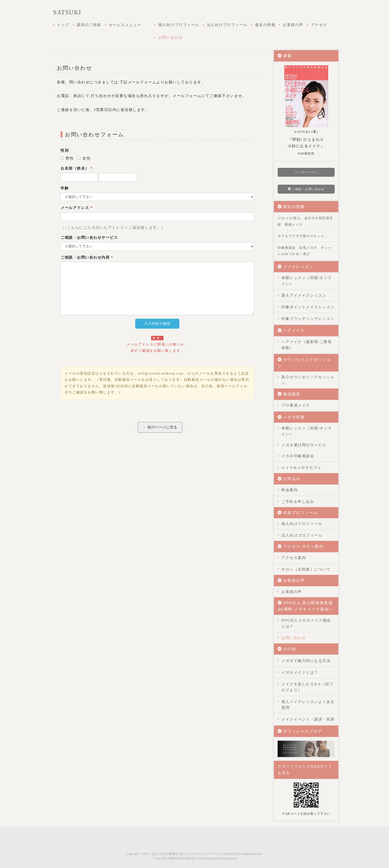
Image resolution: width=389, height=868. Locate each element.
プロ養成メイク (296, 405)
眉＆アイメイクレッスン (304, 295)
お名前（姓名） (77, 168)
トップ (63, 25)
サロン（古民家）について (306, 569)
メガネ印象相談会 (298, 456)
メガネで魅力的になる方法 (306, 661)
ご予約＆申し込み (298, 502)
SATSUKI (67, 12)
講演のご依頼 (89, 25)
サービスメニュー (130, 25)
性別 (65, 150)
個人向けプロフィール (179, 25)
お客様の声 (293, 25)
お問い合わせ (171, 37)
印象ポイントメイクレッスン (308, 307)
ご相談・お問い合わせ (306, 189)
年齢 (65, 188)
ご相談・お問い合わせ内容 (87, 257)
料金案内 (290, 490)
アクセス (319, 25)
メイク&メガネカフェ (301, 468)
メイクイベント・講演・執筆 (308, 719)
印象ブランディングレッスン (308, 319)
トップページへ (306, 172)
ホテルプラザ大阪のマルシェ (301, 236)
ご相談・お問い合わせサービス (89, 238)
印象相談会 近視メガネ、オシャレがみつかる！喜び (305, 251)
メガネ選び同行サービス (304, 445)
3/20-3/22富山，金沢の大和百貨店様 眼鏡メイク (305, 221)
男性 (67, 158)
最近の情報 (265, 25)
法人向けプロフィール (227, 25)
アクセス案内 (294, 558)
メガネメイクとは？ (300, 672)
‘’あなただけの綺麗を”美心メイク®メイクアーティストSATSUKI (193, 854)
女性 (84, 158)
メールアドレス (77, 208)
